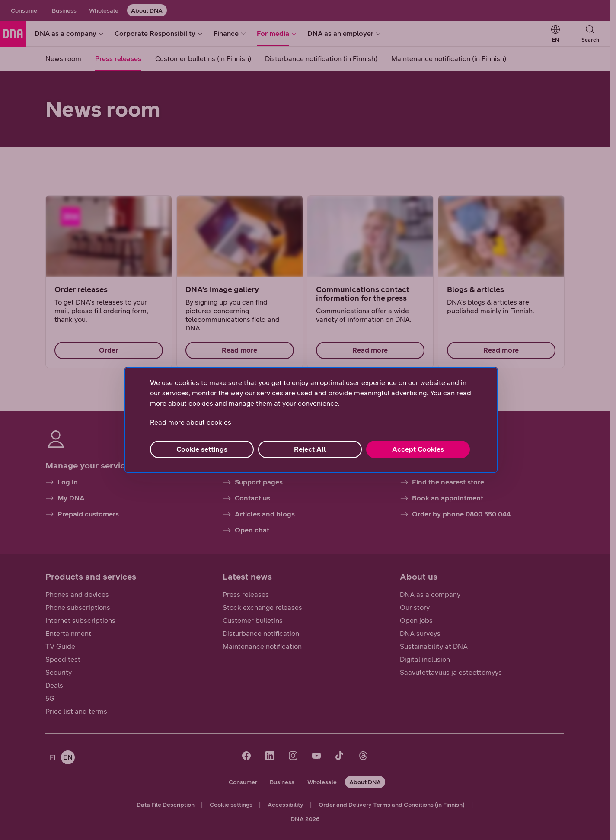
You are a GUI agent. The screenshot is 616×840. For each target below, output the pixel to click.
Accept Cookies (418, 449)
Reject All (310, 449)
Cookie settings (202, 449)
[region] (311, 420)
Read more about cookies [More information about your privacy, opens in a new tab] (191, 422)
